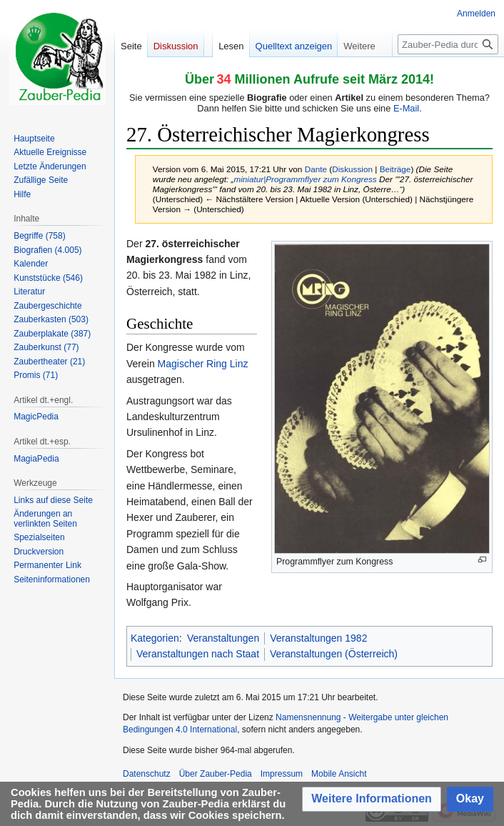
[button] (372, 799)
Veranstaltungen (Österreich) (334, 654)
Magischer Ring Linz (203, 364)
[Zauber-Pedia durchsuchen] (448, 44)
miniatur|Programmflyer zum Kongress (305, 179)
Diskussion (352, 169)
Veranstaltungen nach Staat (198, 654)
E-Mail (406, 108)
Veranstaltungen (223, 638)
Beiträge (395, 169)
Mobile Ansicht (339, 774)
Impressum (282, 774)
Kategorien (155, 638)
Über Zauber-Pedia (216, 774)
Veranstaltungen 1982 (318, 638)
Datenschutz (147, 774)
